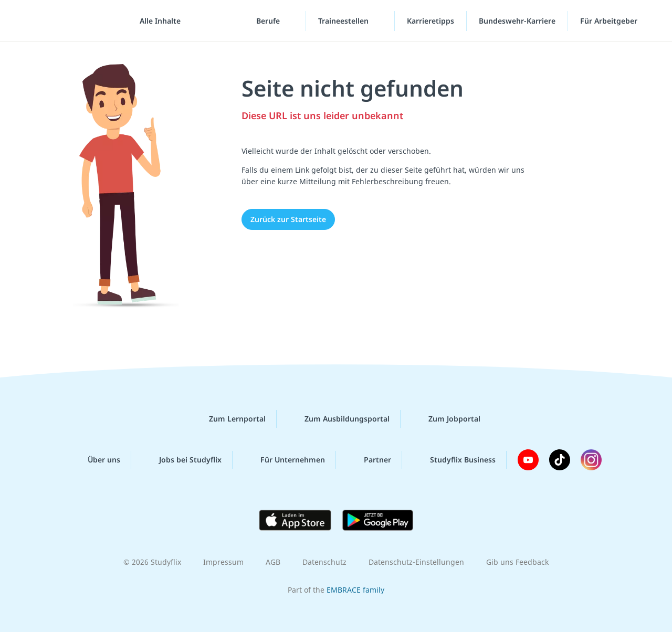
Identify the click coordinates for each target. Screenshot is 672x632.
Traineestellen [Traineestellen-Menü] (344, 21)
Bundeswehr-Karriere (517, 21)
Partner (369, 460)
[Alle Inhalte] (156, 21)
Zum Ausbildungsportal (339, 419)
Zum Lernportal (229, 419)
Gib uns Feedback (517, 562)
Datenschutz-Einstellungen (416, 562)
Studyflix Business (454, 460)
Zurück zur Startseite (288, 219)
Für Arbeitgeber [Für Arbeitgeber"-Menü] (610, 21)
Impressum (223, 562)
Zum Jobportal (446, 419)
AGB (273, 562)
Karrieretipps (430, 21)
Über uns (96, 460)
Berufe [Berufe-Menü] (269, 21)
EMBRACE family (355, 590)
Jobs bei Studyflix (182, 460)
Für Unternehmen (284, 460)
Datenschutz (324, 562)
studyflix (70, 21)
